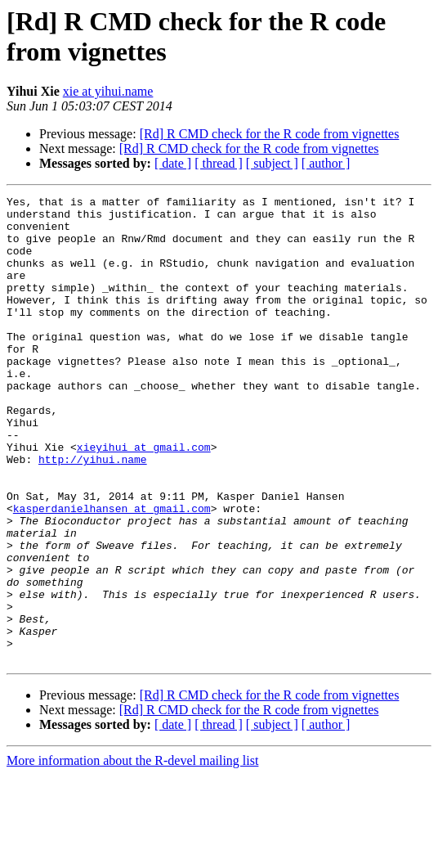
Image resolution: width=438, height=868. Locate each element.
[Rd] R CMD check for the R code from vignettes (270, 134)
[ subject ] (272, 163)
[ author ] (326, 163)
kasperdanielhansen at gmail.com (112, 572)
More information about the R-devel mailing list (132, 854)
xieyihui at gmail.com (144, 498)
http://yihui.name (93, 513)
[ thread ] (219, 163)
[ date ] (173, 163)
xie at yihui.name (108, 91)
